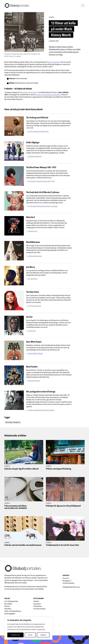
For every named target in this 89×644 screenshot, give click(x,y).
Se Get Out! (31, 331)
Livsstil (52, 17)
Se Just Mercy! (32, 279)
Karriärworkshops (39, 609)
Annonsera (37, 604)
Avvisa (30, 635)
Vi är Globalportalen (11, 601)
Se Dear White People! (34, 353)
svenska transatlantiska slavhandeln (48, 95)
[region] (28, 628)
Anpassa (43, 635)
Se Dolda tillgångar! (34, 156)
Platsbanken (38, 606)
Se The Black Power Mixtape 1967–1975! (40, 181)
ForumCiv (24, 587)
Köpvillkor (8, 609)
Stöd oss (7, 606)
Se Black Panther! (33, 381)
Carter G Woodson (54, 62)
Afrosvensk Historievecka (29, 92)
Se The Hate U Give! (34, 306)
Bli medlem (8, 604)
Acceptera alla (15, 635)
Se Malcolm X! (32, 231)
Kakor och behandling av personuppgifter (13, 612)
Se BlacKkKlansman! (34, 256)
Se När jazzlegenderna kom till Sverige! (40, 410)
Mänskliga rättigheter (13, 422)
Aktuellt (36, 601)
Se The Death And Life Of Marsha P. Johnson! (42, 206)
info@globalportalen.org (71, 587)
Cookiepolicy (41, 629)
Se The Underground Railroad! (37, 132)
